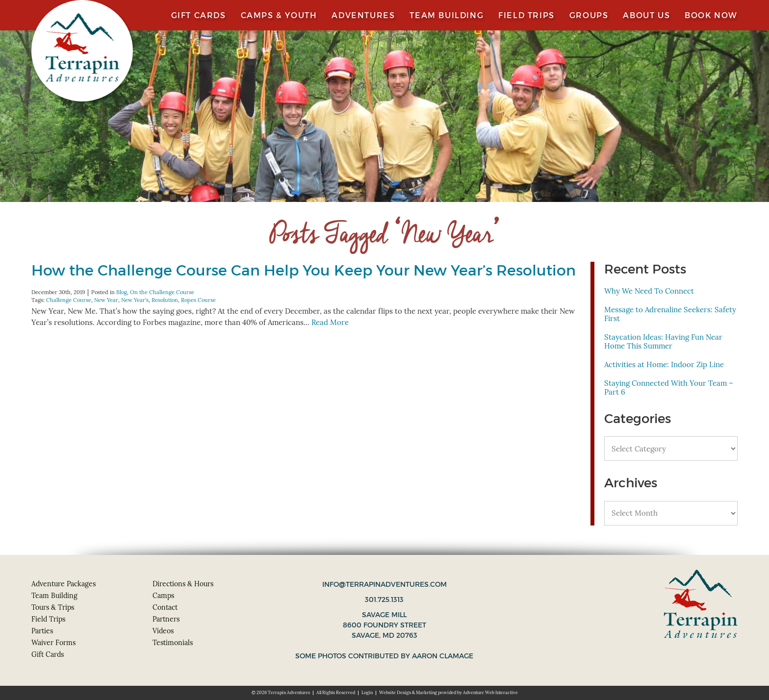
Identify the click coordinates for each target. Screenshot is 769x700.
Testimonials (173, 643)
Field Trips (526, 15)
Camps (163, 596)
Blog (122, 292)
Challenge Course (69, 300)
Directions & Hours (183, 584)
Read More (330, 322)
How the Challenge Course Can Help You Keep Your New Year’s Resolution (304, 270)
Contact (165, 607)
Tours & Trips (53, 607)
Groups (589, 15)
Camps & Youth (279, 15)
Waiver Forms (53, 643)
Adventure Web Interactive (490, 693)
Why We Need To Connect (649, 291)
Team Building (447, 15)
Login (367, 693)
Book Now (711, 15)
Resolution (165, 300)
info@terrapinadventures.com (384, 584)
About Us (646, 15)
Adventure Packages (64, 584)
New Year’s (135, 300)
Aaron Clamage (443, 656)
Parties (42, 631)
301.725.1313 (384, 600)
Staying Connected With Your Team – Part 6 (669, 387)
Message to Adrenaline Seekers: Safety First (670, 314)
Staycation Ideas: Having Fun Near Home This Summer (663, 341)
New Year (106, 300)
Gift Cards (199, 15)
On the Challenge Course (162, 292)
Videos (163, 631)
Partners (166, 619)
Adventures (363, 15)
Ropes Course (198, 300)
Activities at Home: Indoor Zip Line (664, 364)
